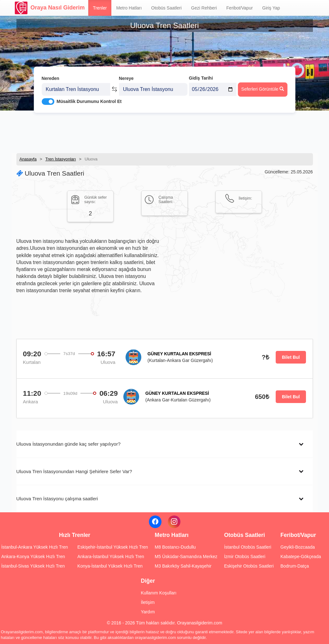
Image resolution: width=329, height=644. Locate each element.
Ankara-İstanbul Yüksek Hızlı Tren (111, 557)
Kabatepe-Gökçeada (301, 557)
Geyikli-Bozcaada (298, 547)
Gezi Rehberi (204, 8)
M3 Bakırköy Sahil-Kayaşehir (183, 566)
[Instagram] (174, 522)
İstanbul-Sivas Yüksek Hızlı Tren (33, 566)
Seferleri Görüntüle (263, 86)
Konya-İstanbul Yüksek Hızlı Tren (110, 566)
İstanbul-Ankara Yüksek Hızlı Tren (35, 547)
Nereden (50, 75)
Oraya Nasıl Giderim (50, 8)
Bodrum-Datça (295, 566)
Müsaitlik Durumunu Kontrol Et (89, 98)
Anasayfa (28, 159)
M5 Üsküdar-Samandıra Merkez (186, 557)
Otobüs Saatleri (166, 8)
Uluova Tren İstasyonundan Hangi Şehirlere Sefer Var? (74, 471)
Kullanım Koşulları (159, 593)
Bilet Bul (291, 357)
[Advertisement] (165, 131)
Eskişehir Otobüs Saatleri (249, 566)
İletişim (148, 602)
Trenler (100, 8)
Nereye (126, 75)
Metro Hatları (129, 8)
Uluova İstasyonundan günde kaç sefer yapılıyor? (69, 444)
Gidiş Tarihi (201, 75)
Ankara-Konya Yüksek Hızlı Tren (33, 557)
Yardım (148, 612)
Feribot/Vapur (240, 8)
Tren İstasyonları (61, 159)
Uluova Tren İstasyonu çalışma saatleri (57, 499)
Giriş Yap (271, 8)
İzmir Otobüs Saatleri (245, 557)
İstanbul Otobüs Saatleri (247, 547)
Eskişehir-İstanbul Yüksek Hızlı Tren (113, 547)
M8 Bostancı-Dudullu (175, 547)
